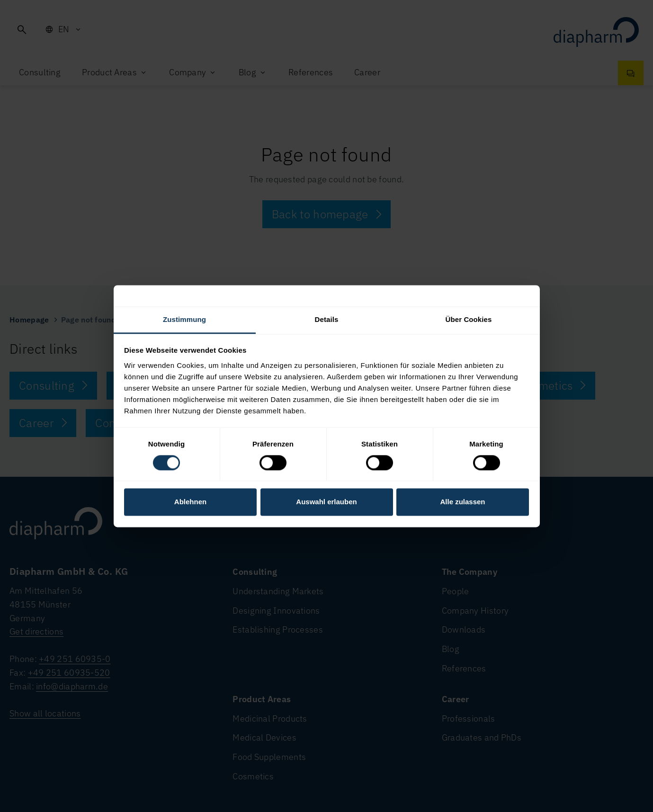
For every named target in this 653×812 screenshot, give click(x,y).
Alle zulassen (462, 502)
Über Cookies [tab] (469, 319)
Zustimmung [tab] (184, 319)
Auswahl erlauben (326, 502)
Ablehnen (190, 502)
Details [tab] (327, 319)
